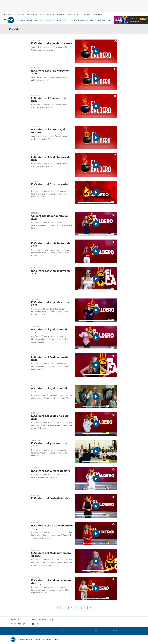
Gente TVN (93, 20)
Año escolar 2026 (33, 14)
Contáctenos (117, 631)
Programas (83, 20)
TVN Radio (48, 20)
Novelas (74, 20)
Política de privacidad (43, 631)
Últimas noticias (7, 14)
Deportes (39, 20)
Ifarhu (42, 14)
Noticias (22, 20)
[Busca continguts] (110, 20)
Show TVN (30, 20)
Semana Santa (86, 14)
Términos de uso (67, 631)
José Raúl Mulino (20, 14)
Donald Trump (97, 14)
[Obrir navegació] (5, 20)
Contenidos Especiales (61, 20)
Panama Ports (51, 14)
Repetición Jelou (135, 21)
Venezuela (60, 14)
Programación (103, 20)
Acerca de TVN (92, 631)
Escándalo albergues (72, 14)
